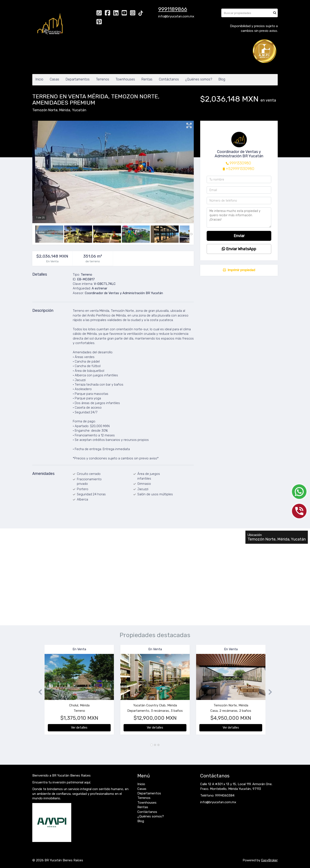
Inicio (39, 79)
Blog (222, 79)
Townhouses (125, 79)
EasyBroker (269, 860)
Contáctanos (169, 79)
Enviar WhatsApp (239, 249)
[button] (38, 692)
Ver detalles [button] (79, 728)
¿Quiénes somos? (199, 79)
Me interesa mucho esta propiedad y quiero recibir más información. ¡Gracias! (239, 218)
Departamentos (78, 79)
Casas (54, 79)
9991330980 (240, 163)
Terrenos (103, 79)
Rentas (147, 79)
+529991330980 (240, 169)
